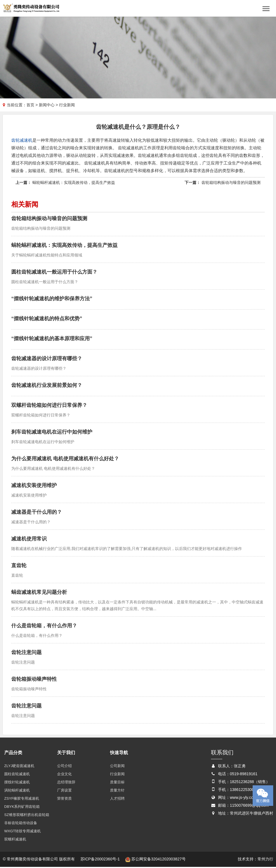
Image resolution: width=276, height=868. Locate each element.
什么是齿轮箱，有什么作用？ (44, 627)
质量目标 (117, 783)
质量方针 (117, 791)
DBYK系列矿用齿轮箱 (22, 808)
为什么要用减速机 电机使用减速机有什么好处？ (65, 460)
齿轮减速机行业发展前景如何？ (47, 386)
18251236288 (242, 783)
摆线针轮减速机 (17, 783)
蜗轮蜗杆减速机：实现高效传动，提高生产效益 (74, 184)
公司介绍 (64, 767)
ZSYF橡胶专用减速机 (22, 800)
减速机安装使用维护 (34, 486)
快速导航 (119, 754)
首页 (30, 105)
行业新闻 (117, 775)
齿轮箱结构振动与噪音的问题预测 (231, 184)
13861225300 (242, 791)
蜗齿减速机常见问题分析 (39, 593)
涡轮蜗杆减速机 (17, 791)
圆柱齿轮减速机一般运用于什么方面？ (54, 273)
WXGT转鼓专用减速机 (23, 832)
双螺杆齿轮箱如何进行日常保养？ (49, 406)
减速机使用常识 (29, 540)
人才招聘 (117, 800)
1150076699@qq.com (249, 806)
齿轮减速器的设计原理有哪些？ (47, 360)
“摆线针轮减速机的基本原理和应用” (52, 340)
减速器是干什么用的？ (37, 513)
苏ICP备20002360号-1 (100, 860)
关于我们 (66, 754)
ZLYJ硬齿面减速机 (19, 767)
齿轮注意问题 (26, 653)
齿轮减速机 (22, 141)
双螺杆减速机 (15, 840)
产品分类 (13, 754)
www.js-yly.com (243, 799)
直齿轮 (19, 567)
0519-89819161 (244, 775)
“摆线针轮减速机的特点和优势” (47, 320)
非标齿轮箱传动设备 (21, 824)
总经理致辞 (66, 783)
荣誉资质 (64, 800)
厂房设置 (64, 791)
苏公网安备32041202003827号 (155, 860)
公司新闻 (117, 767)
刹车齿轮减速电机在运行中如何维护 (52, 433)
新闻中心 (47, 105)
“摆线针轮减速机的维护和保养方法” (52, 300)
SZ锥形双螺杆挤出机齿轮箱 (27, 816)
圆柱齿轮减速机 (17, 775)
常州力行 (265, 860)
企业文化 (64, 775)
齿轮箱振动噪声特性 (34, 680)
